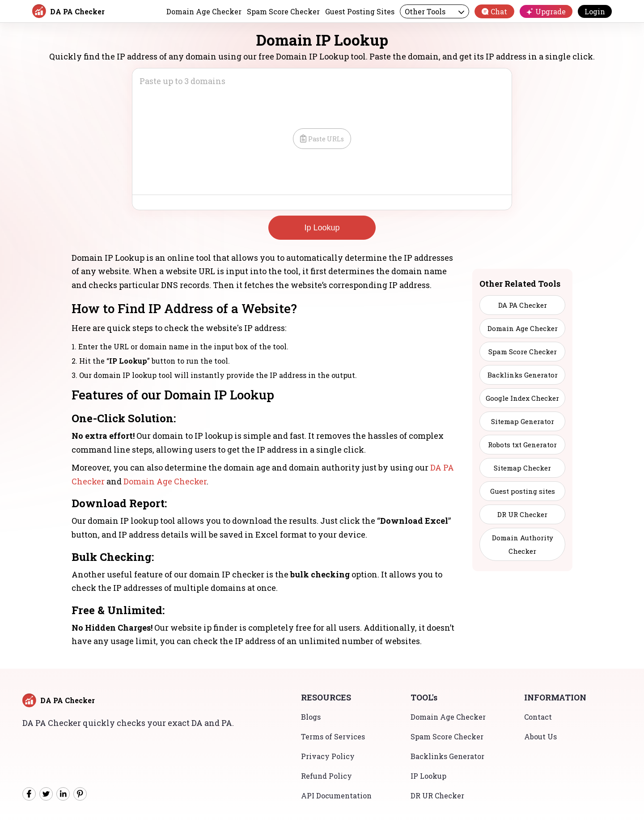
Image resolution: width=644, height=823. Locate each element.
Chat (494, 11)
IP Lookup (428, 776)
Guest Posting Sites (360, 11)
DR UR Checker (437, 795)
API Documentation (336, 795)
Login (595, 11)
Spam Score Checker (283, 11)
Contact (538, 717)
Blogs (311, 717)
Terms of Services (333, 736)
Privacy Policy (328, 756)
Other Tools (434, 11)
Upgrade (546, 11)
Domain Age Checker (204, 11)
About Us (540, 736)
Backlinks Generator (447, 756)
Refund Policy (326, 776)
